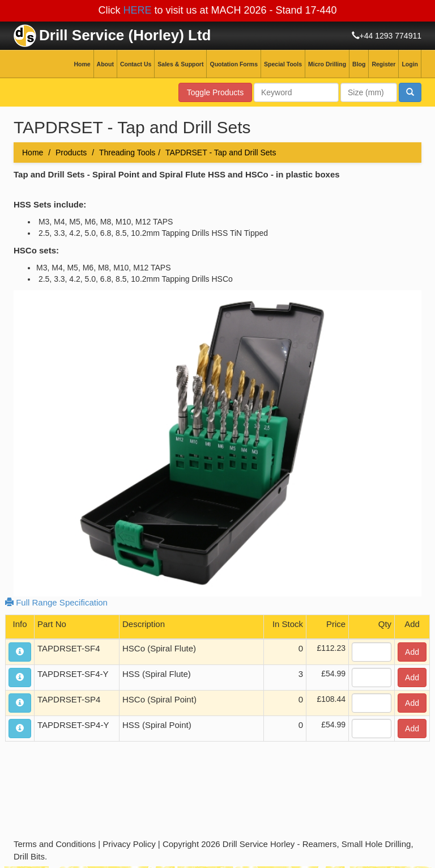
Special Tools (283, 64)
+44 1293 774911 (391, 36)
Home (82, 64)
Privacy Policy (129, 844)
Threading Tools (127, 153)
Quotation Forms (234, 64)
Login (410, 64)
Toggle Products (215, 92)
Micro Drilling (327, 64)
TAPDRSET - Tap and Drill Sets (221, 153)
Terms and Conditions (55, 844)
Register (383, 64)
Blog (359, 64)
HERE (137, 10)
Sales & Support (180, 64)
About (105, 64)
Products (71, 153)
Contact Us (136, 64)
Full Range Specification (56, 602)
